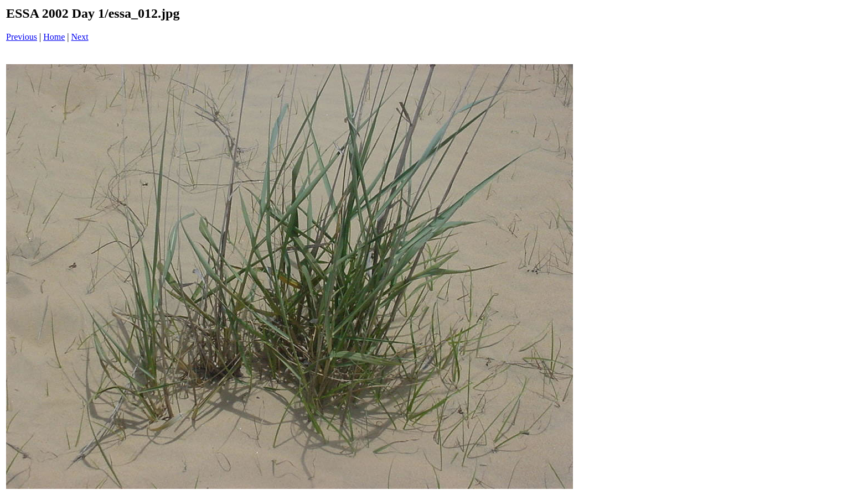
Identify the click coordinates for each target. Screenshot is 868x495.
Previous (22, 37)
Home (54, 37)
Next (80, 37)
